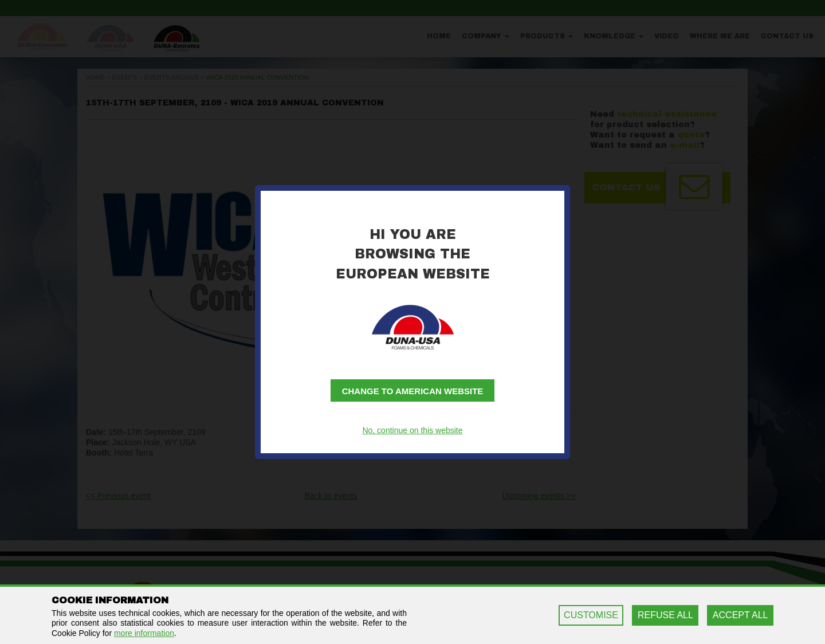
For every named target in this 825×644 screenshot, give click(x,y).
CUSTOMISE (591, 615)
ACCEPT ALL (740, 615)
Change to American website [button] (413, 391)
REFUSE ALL (665, 615)
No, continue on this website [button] (412, 430)
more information (144, 633)
